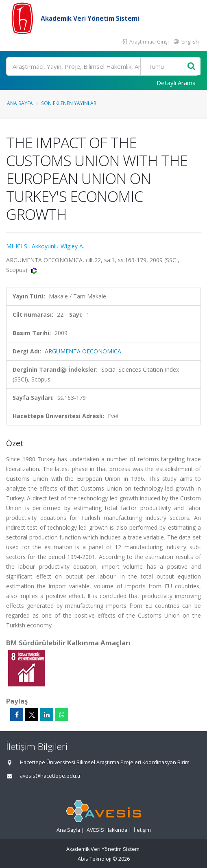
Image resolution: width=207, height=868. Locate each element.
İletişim (142, 830)
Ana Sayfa (20, 103)
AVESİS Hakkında (107, 830)
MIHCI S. (17, 246)
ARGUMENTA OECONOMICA (83, 351)
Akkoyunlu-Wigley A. (58, 246)
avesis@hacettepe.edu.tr (50, 776)
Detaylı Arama (176, 83)
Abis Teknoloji (95, 859)
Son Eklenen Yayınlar (69, 103)
